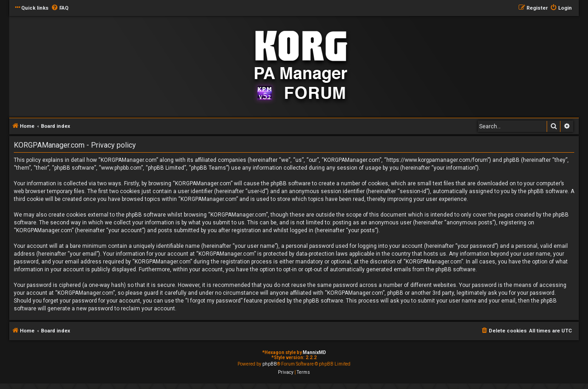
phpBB (270, 364)
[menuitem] (60, 8)
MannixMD (314, 352)
